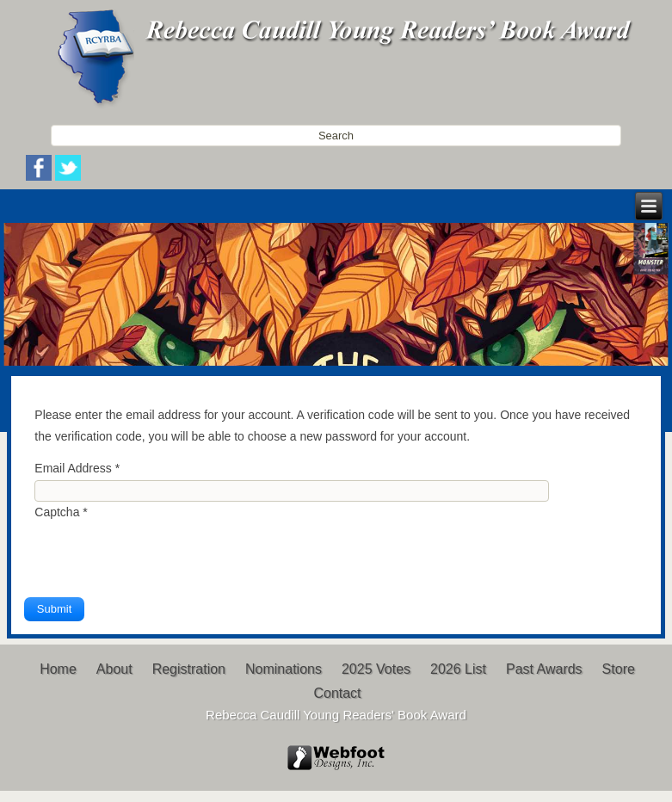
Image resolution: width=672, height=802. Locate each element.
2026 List (458, 669)
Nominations (284, 669)
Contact (337, 693)
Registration (189, 669)
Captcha (61, 512)
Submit (54, 609)
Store (619, 669)
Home (58, 669)
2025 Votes (376, 669)
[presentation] (165, 556)
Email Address (77, 468)
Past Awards (544, 669)
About (114, 669)
